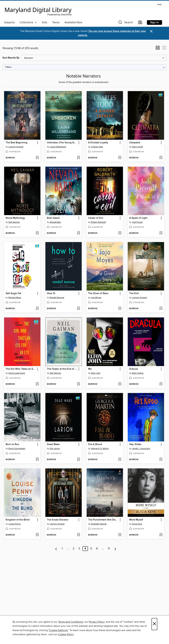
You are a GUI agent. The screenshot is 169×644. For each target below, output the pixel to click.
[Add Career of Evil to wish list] (120, 233)
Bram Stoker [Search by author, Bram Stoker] (138, 373)
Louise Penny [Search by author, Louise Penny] (15, 524)
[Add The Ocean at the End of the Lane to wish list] (78, 384)
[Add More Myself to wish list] (161, 535)
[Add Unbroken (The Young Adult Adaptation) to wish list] (78, 158)
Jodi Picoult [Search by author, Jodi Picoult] (137, 222)
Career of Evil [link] (96, 218)
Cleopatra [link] (135, 143)
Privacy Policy (97, 622)
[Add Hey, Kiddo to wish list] (161, 460)
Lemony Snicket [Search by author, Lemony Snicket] (16, 147)
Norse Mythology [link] (15, 218)
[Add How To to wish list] (78, 309)
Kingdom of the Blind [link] (18, 520)
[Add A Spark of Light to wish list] (161, 233)
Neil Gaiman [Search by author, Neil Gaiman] (14, 222)
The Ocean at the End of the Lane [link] (62, 369)
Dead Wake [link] (53, 444)
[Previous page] (56, 549)
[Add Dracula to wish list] (161, 384)
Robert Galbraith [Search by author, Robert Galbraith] (98, 222)
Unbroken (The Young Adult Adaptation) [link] (62, 143)
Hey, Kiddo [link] (135, 444)
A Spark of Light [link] (138, 218)
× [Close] (154, 624)
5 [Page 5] (91, 549)
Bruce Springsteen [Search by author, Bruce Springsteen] (17, 449)
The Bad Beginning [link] (17, 143)
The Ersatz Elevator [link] (58, 520)
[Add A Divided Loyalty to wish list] (120, 158)
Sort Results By (11, 58)
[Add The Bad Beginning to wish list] (37, 158)
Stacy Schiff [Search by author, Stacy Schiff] (137, 147)
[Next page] (115, 549)
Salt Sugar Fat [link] (13, 293)
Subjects (9, 22)
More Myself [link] (136, 520)
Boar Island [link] (53, 218)
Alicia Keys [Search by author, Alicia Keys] (137, 524)
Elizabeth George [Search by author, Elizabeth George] (99, 524)
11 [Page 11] (109, 549)
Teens (56, 22)
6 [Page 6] (97, 549)
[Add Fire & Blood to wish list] (120, 460)
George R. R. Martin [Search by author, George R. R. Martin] (100, 449)
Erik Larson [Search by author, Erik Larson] (55, 449)
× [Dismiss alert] (151, 31)
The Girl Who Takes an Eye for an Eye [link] (21, 369)
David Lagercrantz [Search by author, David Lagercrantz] (17, 373)
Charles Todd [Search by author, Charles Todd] (97, 147)
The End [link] (134, 293)
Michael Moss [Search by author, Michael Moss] (15, 298)
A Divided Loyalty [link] (98, 143)
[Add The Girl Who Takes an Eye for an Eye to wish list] (37, 384)
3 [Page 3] (79, 549)
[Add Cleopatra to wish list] (161, 158)
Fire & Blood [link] (95, 444)
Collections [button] (28, 22)
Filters (8, 67)
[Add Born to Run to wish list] (37, 460)
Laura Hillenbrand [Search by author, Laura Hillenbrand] (58, 147)
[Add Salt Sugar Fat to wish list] (37, 309)
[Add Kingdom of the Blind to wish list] (37, 535)
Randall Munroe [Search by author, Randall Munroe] (57, 298)
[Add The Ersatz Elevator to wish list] (78, 535)
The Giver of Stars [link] (98, 293)
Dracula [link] (134, 369)
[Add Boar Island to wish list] (78, 233)
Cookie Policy (66, 634)
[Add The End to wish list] (161, 309)
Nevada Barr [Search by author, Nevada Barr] (55, 222)
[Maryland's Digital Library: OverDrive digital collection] (38, 11)
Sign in (154, 22)
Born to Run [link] (12, 444)
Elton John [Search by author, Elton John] (96, 373)
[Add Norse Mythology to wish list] (37, 233)
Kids (45, 22)
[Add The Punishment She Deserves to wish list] (120, 535)
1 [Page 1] (62, 549)
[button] (125, 23)
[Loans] (140, 23)
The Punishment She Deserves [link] (103, 520)
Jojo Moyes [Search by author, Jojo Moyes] (96, 298)
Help (159, 5)
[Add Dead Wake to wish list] (78, 460)
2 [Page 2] (74, 549)
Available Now (73, 22)
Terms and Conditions (71, 622)
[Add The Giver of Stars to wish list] (120, 309)
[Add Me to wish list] (120, 384)
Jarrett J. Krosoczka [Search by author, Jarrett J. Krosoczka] (141, 449)
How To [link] (51, 293)
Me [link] (90, 369)
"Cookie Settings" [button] (58, 630)
